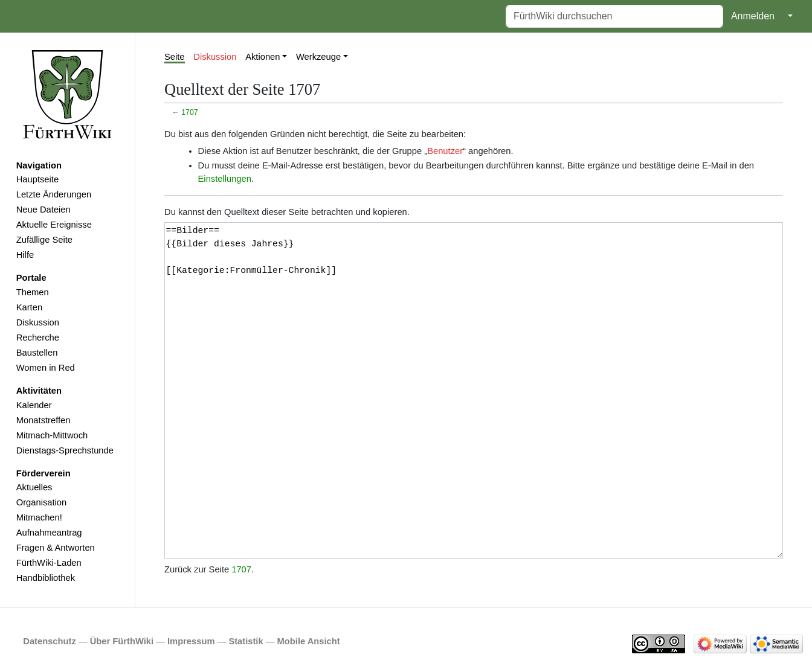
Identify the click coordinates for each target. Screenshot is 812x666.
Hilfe (25, 255)
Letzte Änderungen (54, 194)
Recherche (38, 338)
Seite (175, 57)
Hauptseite (37, 179)
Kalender (34, 405)
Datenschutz (50, 641)
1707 (190, 112)
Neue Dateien (43, 210)
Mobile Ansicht (309, 641)
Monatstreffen (43, 420)
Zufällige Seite (44, 240)
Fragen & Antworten (56, 548)
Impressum (191, 641)
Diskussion (38, 322)
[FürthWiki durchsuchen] (614, 16)
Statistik (246, 641)
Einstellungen (225, 179)
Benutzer (445, 151)
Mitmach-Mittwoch (52, 435)
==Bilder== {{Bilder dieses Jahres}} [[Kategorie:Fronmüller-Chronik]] (474, 390)
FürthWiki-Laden (49, 563)
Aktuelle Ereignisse (54, 225)
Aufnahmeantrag (49, 533)
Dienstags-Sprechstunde (65, 450)
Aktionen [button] (263, 57)
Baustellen (37, 353)
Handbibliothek (46, 578)
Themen (33, 292)
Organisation (41, 502)
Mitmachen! (39, 517)
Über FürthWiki (122, 641)
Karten (29, 307)
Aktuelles (34, 487)
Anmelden (753, 16)
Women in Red (46, 368)
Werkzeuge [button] (318, 57)
